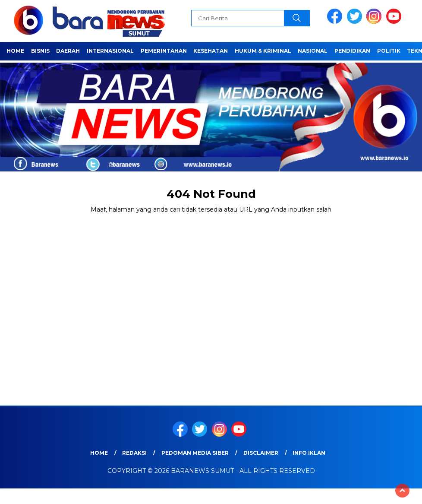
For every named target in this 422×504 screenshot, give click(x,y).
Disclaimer (261, 453)
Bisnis (40, 51)
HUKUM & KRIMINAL (263, 51)
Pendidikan (352, 51)
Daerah (68, 51)
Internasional (110, 51)
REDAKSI (134, 453)
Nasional (313, 51)
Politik (389, 51)
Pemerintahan (164, 51)
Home (15, 51)
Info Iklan (309, 453)
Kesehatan (211, 51)
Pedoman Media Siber (195, 453)
